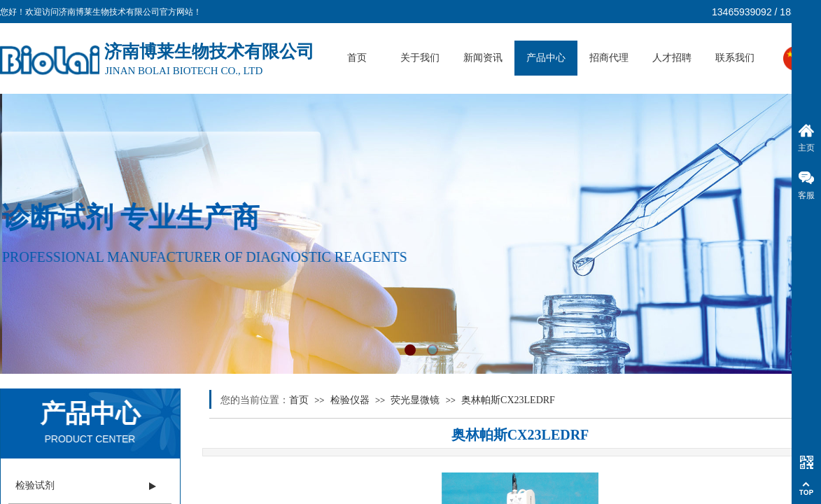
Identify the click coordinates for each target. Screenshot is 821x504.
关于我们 (420, 58)
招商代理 (609, 58)
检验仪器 (350, 400)
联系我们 (735, 58)
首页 (357, 58)
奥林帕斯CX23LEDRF (508, 400)
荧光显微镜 (415, 400)
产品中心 (546, 58)
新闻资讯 (483, 58)
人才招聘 (672, 58)
